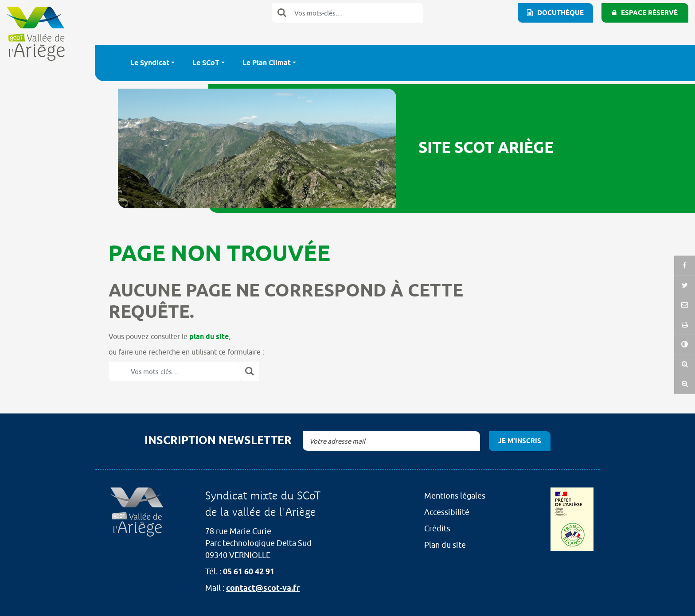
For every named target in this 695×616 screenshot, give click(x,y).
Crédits (437, 528)
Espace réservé (649, 13)
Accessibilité (447, 512)
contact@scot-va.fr (263, 588)
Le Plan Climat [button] (267, 63)
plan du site (209, 337)
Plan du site (445, 545)
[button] (685, 323)
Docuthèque (560, 13)
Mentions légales (455, 496)
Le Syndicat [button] (150, 63)
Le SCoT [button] (206, 63)
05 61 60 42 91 (249, 571)
